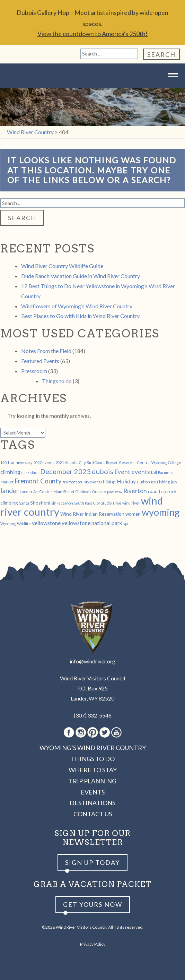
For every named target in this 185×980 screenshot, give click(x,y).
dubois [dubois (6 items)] (103, 471)
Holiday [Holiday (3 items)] (126, 481)
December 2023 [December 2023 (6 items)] (65, 471)
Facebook (69, 732)
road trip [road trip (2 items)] (157, 491)
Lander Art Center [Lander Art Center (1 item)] (36, 492)
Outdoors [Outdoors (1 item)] (83, 492)
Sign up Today (92, 862)
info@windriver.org (92, 661)
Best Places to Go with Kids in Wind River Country (80, 316)
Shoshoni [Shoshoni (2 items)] (40, 503)
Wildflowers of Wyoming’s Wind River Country (77, 306)
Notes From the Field (46, 351)
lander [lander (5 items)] (10, 491)
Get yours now (93, 904)
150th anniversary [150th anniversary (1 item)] (16, 462)
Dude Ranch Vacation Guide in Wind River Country (81, 276)
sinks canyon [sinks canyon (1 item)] (62, 503)
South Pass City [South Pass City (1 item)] (87, 503)
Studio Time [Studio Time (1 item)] (111, 503)
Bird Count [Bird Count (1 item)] (96, 462)
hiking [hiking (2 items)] (109, 482)
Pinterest (93, 732)
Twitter (105, 732)
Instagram (81, 732)
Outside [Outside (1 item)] (99, 492)
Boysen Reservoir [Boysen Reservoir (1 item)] (121, 462)
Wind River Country (92, 89)
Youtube (116, 732)
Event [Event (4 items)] (122, 472)
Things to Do (93, 759)
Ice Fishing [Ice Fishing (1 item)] (160, 482)
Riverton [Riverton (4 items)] (135, 491)
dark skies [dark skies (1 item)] (30, 472)
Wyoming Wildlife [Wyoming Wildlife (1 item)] (16, 523)
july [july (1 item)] (174, 482)
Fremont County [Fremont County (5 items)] (38, 481)
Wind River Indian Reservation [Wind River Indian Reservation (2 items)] (92, 514)
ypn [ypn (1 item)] (126, 523)
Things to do (57, 381)
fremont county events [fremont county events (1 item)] (82, 482)
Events (93, 792)
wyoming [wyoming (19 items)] (161, 512)
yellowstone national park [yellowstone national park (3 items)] (92, 523)
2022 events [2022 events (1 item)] (44, 462)
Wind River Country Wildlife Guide (62, 266)
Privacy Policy (93, 944)
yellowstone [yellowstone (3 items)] (46, 523)
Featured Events (40, 361)
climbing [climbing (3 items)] (10, 472)
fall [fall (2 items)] (154, 472)
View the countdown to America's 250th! (92, 34)
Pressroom (34, 371)
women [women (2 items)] (133, 514)
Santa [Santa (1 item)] (24, 503)
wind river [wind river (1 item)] (131, 503)
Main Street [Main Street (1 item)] (64, 492)
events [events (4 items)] (141, 472)
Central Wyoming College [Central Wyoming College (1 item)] (159, 462)
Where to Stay (93, 770)
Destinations (92, 803)
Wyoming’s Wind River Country (93, 748)
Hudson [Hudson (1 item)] (143, 482)
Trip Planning (92, 781)
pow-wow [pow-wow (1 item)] (115, 492)
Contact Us (93, 814)
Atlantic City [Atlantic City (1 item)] (75, 462)
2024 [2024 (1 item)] (60, 462)
